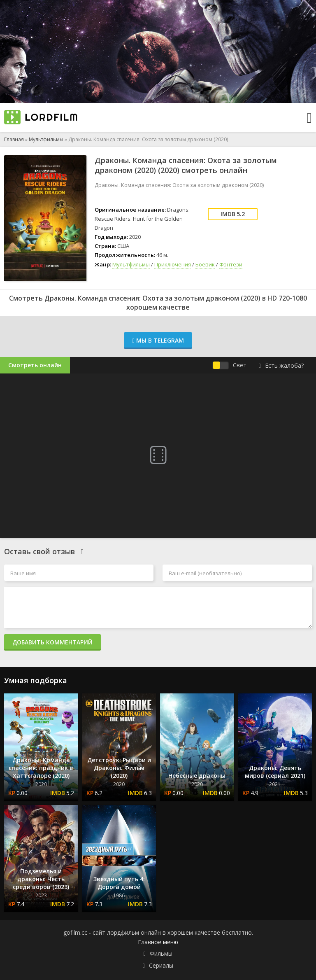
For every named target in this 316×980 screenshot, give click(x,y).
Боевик (205, 264)
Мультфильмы (46, 139)
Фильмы (161, 953)
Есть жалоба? (281, 365)
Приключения (173, 264)
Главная (14, 139)
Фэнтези (231, 264)
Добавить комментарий (52, 642)
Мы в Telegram (158, 340)
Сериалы (161, 965)
